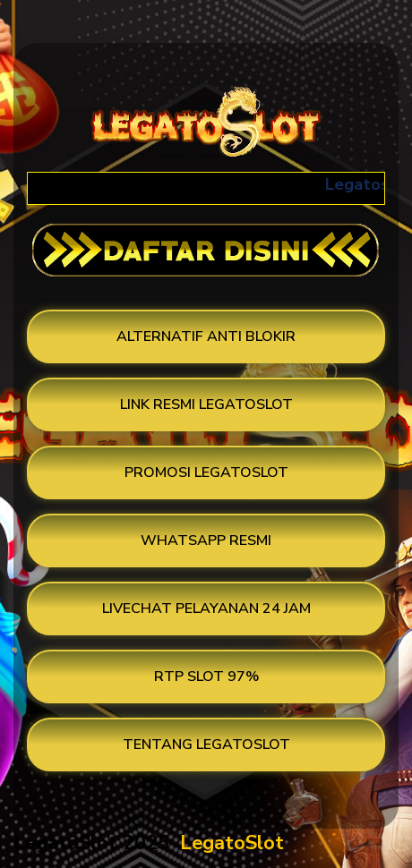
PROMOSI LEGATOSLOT (206, 472)
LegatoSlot (232, 843)
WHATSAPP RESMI (206, 540)
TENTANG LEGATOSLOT (206, 745)
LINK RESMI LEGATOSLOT (206, 404)
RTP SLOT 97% (206, 677)
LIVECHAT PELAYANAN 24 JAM (206, 608)
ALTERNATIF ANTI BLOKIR (206, 336)
